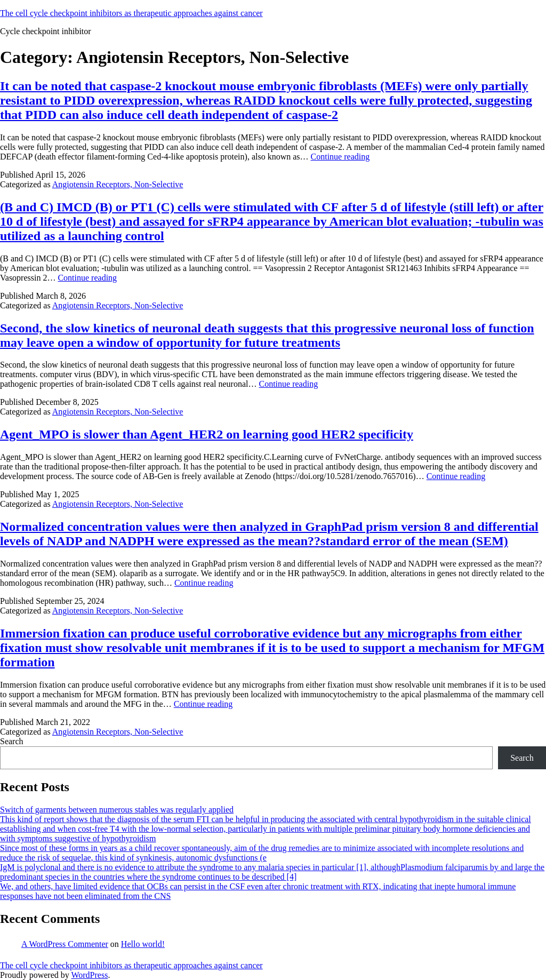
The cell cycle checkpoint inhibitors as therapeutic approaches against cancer (131, 13)
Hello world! (143, 944)
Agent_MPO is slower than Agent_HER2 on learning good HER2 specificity (207, 434)
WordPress (89, 975)
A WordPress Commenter (65, 944)
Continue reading (340, 157)
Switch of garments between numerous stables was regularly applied (117, 810)
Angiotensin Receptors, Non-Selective (118, 184)
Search (12, 741)
